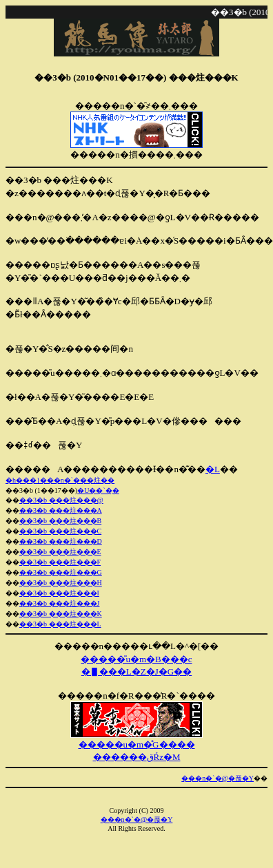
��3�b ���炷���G (61, 572)
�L (213, 469)
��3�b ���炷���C (60, 531)
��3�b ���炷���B (60, 521)
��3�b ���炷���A (61, 510)
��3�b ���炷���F (60, 562)
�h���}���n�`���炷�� (60, 480)
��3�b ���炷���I (59, 593)
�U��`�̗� (98, 490)
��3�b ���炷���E (60, 552)
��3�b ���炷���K (61, 614)
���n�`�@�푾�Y (218, 778)
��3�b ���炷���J (59, 603)
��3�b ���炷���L (60, 624)
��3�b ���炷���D (61, 541)
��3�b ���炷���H (61, 583)
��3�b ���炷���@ (61, 500)
